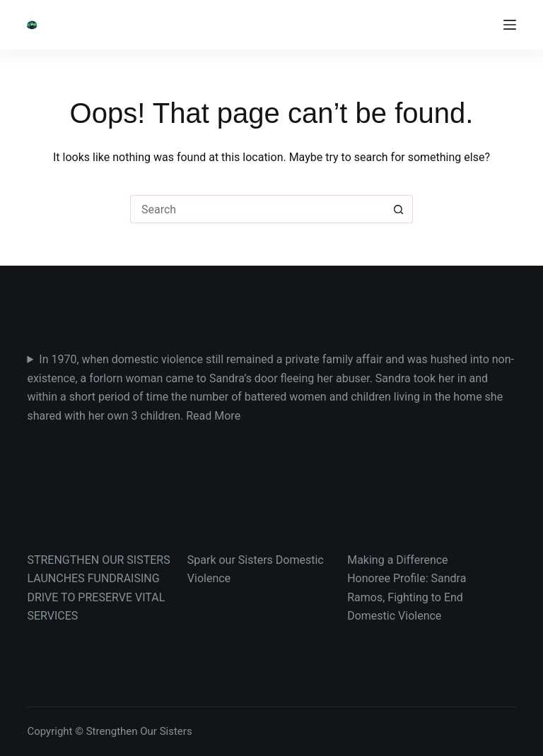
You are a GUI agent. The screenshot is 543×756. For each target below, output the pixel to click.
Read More (213, 416)
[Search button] (399, 209)
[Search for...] (257, 209)
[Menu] (510, 25)
